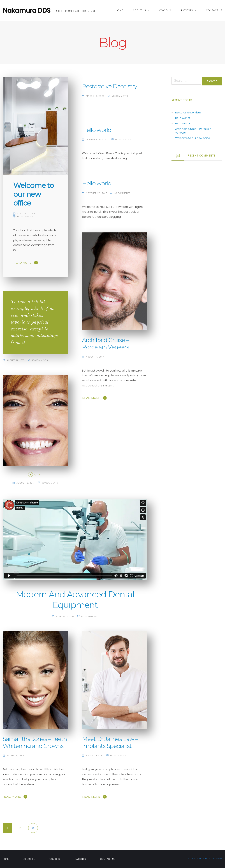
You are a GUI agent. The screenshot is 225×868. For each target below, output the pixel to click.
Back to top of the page (205, 859)
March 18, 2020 (95, 96)
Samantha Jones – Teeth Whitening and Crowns (35, 742)
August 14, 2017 (26, 214)
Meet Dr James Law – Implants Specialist (110, 742)
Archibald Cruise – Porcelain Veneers (106, 344)
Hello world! (97, 130)
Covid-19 (165, 10)
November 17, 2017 (96, 193)
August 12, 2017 (65, 616)
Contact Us (214, 10)
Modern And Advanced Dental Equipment (75, 600)
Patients (187, 10)
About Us (139, 10)
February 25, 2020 (97, 140)
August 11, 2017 (15, 756)
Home (119, 10)
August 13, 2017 (25, 483)
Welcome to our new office (33, 194)
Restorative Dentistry (110, 86)
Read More (22, 263)
